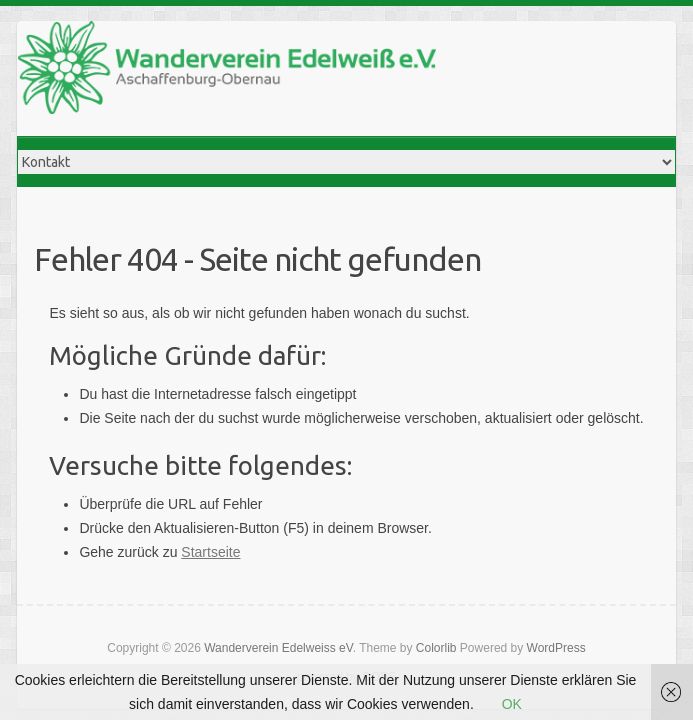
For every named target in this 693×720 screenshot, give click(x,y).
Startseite (210, 552)
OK (512, 704)
